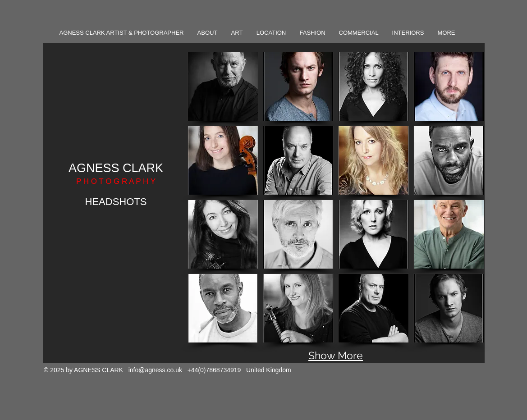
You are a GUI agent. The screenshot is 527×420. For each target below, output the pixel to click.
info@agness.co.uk (155, 370)
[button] (223, 87)
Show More (336, 355)
